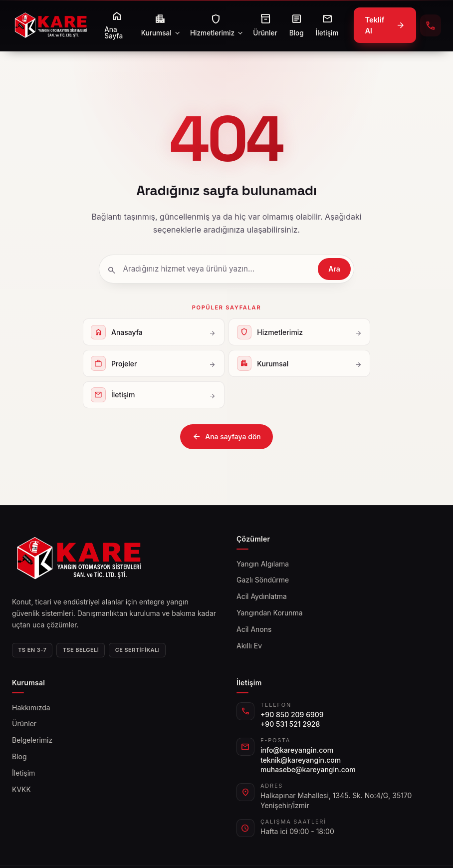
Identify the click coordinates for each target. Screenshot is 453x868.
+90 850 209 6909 (292, 715)
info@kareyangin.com (297, 750)
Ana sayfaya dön (226, 437)
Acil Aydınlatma (262, 596)
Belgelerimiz (32, 740)
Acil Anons (254, 629)
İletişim (23, 773)
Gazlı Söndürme (263, 580)
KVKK (21, 789)
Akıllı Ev (249, 646)
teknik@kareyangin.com (301, 760)
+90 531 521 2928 (290, 724)
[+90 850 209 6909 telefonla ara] (431, 25)
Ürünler (24, 723)
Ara (334, 269)
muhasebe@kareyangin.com (308, 769)
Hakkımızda (31, 708)
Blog (19, 756)
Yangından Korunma (270, 613)
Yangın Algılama (263, 564)
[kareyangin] (51, 25)
